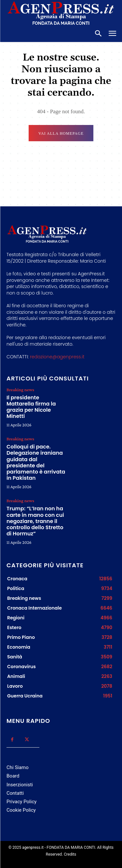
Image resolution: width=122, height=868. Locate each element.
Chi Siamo (18, 767)
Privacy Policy (21, 802)
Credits (70, 854)
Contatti (15, 793)
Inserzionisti (20, 785)
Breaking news (20, 390)
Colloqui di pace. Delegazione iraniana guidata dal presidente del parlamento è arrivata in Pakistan (36, 462)
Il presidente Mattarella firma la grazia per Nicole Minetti (31, 407)
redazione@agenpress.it (57, 357)
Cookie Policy (21, 810)
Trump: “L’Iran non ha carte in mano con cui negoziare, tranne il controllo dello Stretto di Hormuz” (35, 521)
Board (13, 776)
